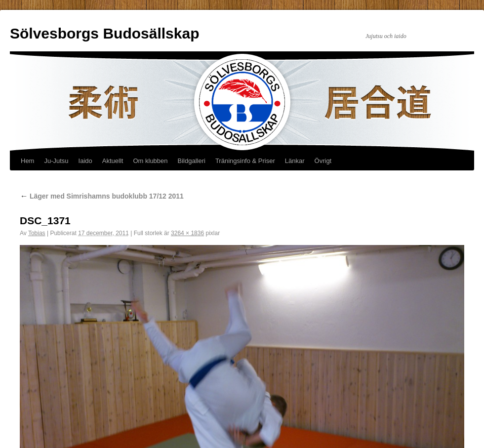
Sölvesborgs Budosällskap (104, 33)
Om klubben (150, 161)
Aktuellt (113, 161)
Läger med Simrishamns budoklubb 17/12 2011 (102, 196)
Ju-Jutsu (56, 161)
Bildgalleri (192, 161)
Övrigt (323, 161)
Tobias (37, 233)
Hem (27, 161)
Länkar (295, 161)
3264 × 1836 (187, 233)
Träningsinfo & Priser (245, 161)
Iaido (85, 161)
